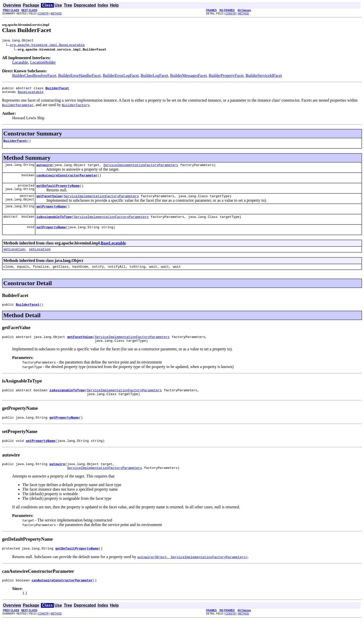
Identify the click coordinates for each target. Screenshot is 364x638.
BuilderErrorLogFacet (121, 76)
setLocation (40, 258)
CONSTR (43, 14)
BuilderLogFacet (154, 76)
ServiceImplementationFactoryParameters (141, 169)
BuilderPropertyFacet (226, 76)
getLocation (14, 258)
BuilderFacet (15, 144)
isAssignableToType (54, 224)
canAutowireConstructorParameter (67, 180)
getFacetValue (49, 202)
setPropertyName (51, 235)
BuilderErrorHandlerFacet (79, 76)
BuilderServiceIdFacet (264, 76)
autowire (44, 169)
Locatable (20, 63)
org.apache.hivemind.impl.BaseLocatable (47, 45)
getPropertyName (51, 213)
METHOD (56, 14)
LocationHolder (43, 63)
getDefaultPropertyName (58, 191)
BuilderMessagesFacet (188, 76)
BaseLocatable (30, 94)
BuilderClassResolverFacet (34, 76)
